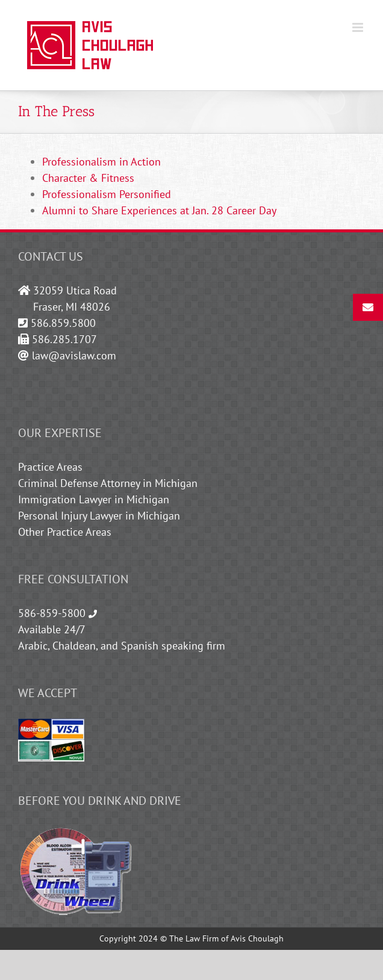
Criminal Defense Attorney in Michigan (108, 483)
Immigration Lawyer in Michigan (94, 499)
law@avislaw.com (74, 355)
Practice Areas (50, 467)
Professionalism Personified (107, 194)
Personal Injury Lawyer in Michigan (99, 516)
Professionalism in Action (101, 162)
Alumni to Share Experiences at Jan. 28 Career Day (159, 210)
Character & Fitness (88, 178)
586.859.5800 (63, 323)
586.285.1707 (64, 339)
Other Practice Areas (65, 532)
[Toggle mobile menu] (359, 27)
